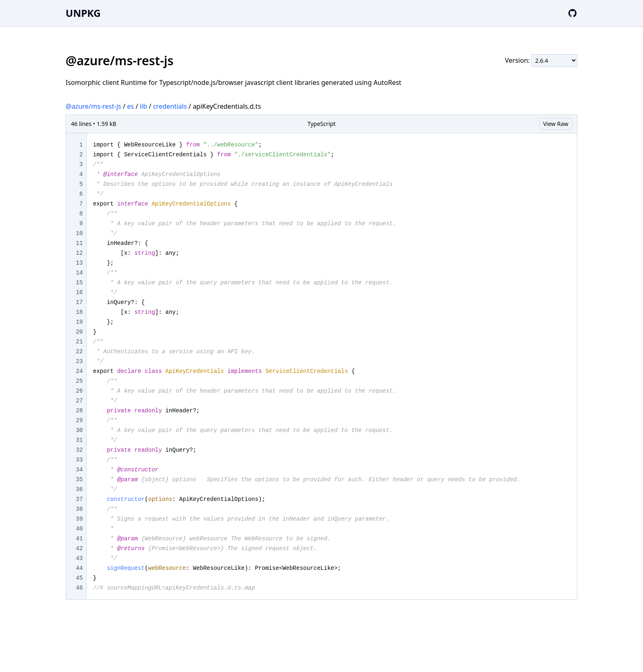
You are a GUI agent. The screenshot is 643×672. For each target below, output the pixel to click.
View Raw (556, 124)
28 (79, 411)
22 (79, 352)
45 (79, 578)
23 (79, 361)
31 (79, 440)
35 (79, 480)
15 (79, 283)
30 (79, 430)
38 (79, 509)
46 (79, 588)
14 (79, 273)
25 (79, 381)
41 (79, 539)
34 (79, 470)
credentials (170, 106)
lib (144, 106)
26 (79, 391)
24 (79, 371)
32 (79, 450)
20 (79, 332)
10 (79, 233)
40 (79, 529)
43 (79, 558)
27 (79, 401)
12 (79, 253)
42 (79, 549)
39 (79, 519)
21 (79, 342)
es (131, 106)
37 (79, 499)
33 (79, 460)
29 (79, 421)
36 (79, 489)
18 (79, 312)
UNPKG (83, 13)
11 (79, 243)
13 (79, 263)
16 (79, 293)
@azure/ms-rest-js (93, 106)
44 (79, 568)
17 (79, 302)
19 (79, 322)
